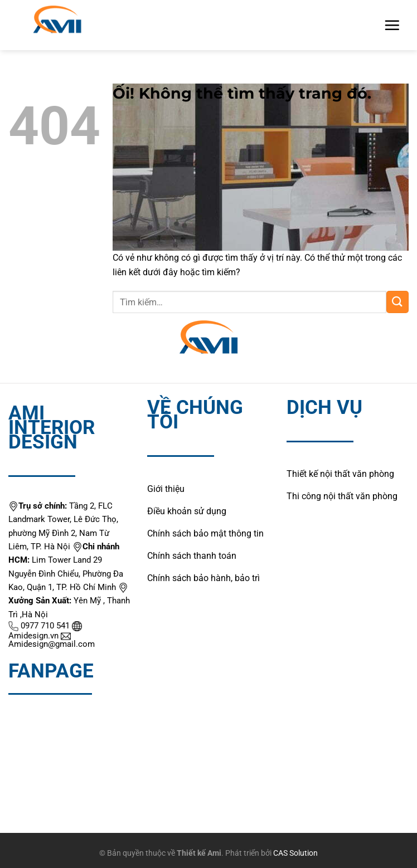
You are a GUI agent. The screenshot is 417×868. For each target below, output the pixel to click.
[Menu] (392, 25)
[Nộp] (397, 302)
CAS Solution (295, 853)
